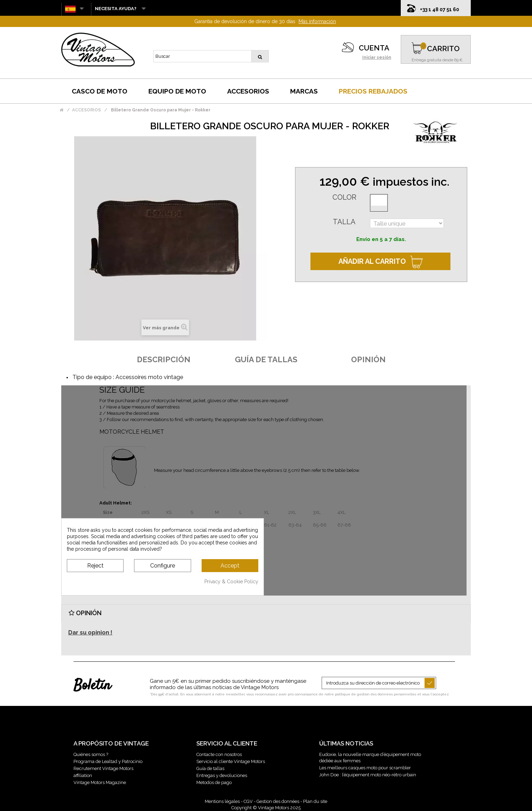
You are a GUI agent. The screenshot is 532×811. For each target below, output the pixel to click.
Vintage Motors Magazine (100, 782)
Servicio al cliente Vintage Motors (231, 761)
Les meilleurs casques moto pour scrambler (365, 768)
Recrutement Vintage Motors (103, 768)
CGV (248, 801)
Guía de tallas (210, 768)
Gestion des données (278, 801)
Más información (317, 21)
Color (344, 197)
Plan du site (315, 801)
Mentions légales (222, 801)
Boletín (92, 686)
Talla (344, 222)
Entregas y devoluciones (222, 775)
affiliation (83, 775)
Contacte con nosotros (219, 754)
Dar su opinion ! (90, 633)
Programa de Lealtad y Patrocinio (108, 761)
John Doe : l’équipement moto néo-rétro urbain (368, 775)
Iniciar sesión (377, 57)
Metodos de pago (214, 782)
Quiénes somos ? (91, 754)
